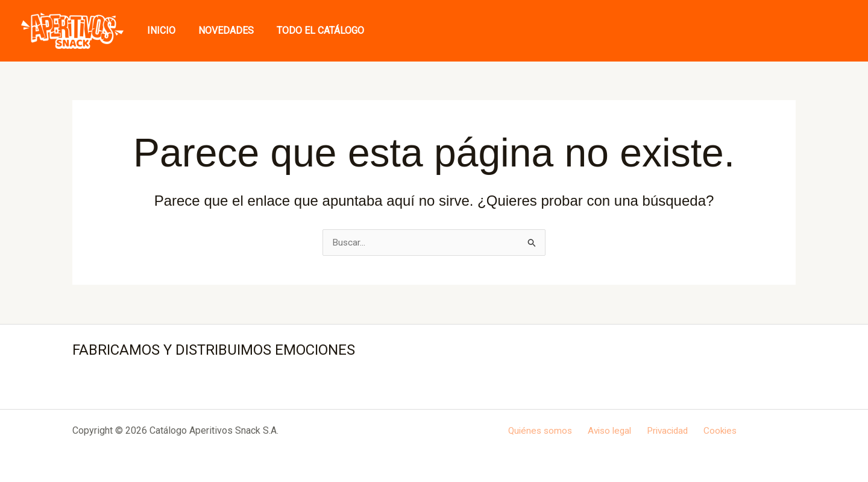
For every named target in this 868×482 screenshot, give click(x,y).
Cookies (716, 430)
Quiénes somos (545, 430)
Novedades (221, 30)
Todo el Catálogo (311, 30)
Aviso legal (611, 430)
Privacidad (667, 430)
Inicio (159, 30)
